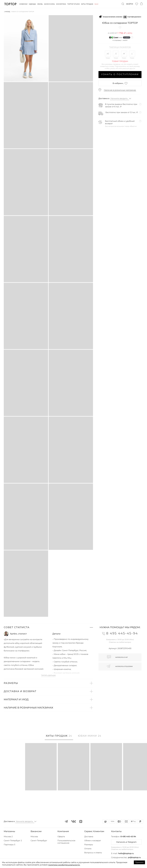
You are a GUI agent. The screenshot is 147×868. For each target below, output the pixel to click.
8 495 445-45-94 (128, 836)
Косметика (61, 4)
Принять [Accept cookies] (139, 862)
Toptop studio (73, 4)
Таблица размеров (120, 47)
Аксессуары (49, 4)
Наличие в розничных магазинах (120, 90)
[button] (48, 627)
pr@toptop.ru (134, 857)
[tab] (59, 737)
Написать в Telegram (126, 842)
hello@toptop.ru (126, 853)
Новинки (23, 4)
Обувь (40, 4)
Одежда (32, 4)
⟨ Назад (7, 12)
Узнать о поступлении (120, 74)
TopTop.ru (10, 4)
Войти (130, 4)
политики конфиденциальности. (64, 865)
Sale (96, 4)
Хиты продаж (87, 4)
